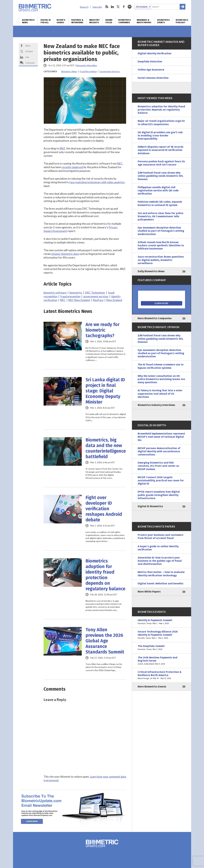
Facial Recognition (88, 71)
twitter (118, 7)
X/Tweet (29, 51)
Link (27, 57)
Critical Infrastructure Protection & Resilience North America (162, 675)
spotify (130, 7)
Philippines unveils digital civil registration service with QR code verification (158, 190)
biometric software (55, 293)
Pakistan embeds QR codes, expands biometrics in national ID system (160, 203)
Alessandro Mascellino (86, 65)
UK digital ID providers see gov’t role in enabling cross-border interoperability (160, 136)
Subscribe (97, 7)
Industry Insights (94, 21)
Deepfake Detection (150, 62)
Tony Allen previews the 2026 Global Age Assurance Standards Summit (105, 641)
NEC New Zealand (79, 300)
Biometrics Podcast (182, 21)
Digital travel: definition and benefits (161, 584)
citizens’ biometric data (65, 254)
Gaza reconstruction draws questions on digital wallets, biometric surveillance (161, 260)
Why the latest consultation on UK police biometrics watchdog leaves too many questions (161, 379)
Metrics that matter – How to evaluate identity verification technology (161, 574)
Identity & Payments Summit (162, 622)
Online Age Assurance (151, 70)
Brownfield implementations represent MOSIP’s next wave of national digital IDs (161, 437)
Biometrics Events (164, 21)
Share (28, 46)
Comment (30, 63)
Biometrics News (28, 21)
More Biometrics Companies (155, 318)
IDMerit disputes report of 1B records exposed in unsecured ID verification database (161, 150)
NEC (120, 163)
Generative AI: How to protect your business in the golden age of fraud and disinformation (160, 561)
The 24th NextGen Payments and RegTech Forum (162, 661)
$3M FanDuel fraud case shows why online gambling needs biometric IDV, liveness (160, 176)
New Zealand (114, 300)
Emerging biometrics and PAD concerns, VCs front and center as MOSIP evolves (158, 466)
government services (96, 296)
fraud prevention (70, 296)
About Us (84, 7)
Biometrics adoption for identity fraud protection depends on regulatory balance (105, 575)
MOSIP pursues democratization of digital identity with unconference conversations (159, 451)
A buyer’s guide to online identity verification (158, 548)
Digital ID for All (46, 21)
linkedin (112, 7)
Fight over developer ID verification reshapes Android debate (104, 509)
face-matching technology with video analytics (97, 182)
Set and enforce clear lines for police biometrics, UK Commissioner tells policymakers (161, 216)
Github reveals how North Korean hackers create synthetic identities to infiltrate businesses (161, 245)
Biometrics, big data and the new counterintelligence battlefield (106, 448)
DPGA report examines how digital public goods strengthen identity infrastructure (159, 495)
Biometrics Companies (125, 21)
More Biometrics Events (152, 687)
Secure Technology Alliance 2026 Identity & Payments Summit (162, 635)
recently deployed (72, 167)
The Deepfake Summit (162, 648)
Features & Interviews (77, 21)
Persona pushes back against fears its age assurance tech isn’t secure (161, 163)
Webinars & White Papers (144, 21)
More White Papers (149, 592)
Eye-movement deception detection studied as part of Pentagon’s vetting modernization (161, 231)
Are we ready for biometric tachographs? (103, 330)
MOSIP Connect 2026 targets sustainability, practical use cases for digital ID (161, 480)
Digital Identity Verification (155, 53)
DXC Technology (95, 293)
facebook (124, 7)
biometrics (76, 293)
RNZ (62, 148)
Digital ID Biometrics (150, 506)
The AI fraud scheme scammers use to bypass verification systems (161, 366)
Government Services (110, 71)
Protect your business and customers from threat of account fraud (161, 537)
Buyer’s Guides (61, 21)
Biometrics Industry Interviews (156, 405)
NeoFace (98, 300)
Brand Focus (109, 21)
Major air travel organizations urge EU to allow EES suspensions (161, 123)
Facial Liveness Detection (153, 78)
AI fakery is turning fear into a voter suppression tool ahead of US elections (160, 394)
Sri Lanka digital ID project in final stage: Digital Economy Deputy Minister (105, 391)
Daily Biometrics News (151, 271)
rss (107, 7)
